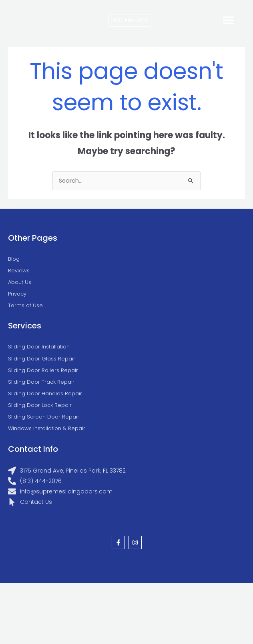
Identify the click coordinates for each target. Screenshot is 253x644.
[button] (228, 20)
